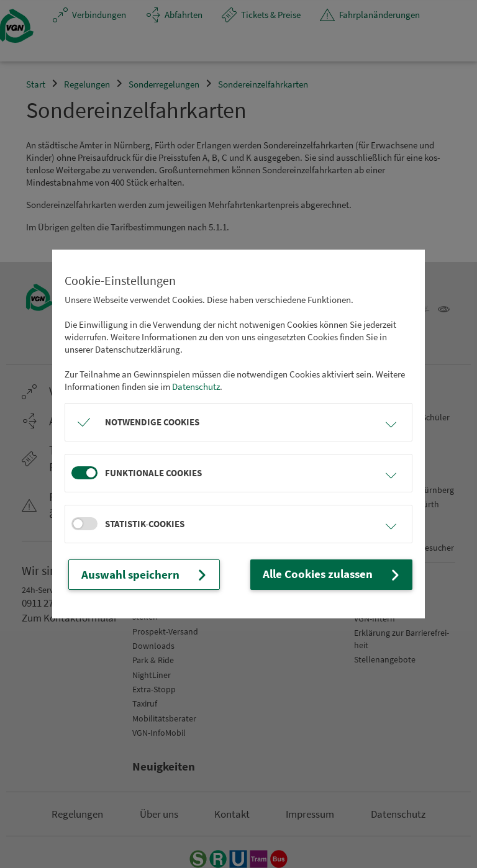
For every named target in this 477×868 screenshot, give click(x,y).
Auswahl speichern (134, 575)
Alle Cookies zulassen (345, 575)
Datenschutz (196, 388)
